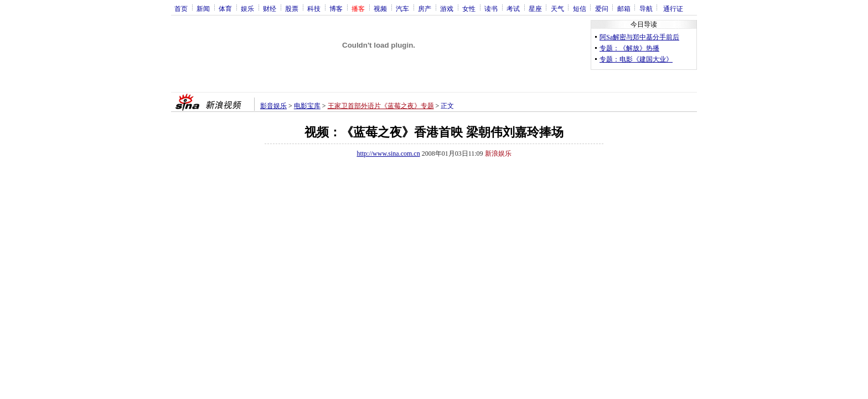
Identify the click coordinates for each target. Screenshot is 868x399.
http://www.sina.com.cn (388, 154)
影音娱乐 (273, 106)
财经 (270, 8)
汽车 (402, 8)
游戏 (447, 8)
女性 (469, 8)
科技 (314, 8)
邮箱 (624, 8)
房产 (425, 8)
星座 (535, 8)
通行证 (673, 8)
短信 (580, 8)
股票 (292, 8)
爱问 (602, 8)
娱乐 (247, 8)
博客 (336, 8)
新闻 (203, 8)
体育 (225, 8)
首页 (181, 8)
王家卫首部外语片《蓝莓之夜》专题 (381, 106)
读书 (491, 8)
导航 (646, 8)
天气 (557, 8)
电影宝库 (307, 106)
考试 (513, 8)
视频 (380, 8)
